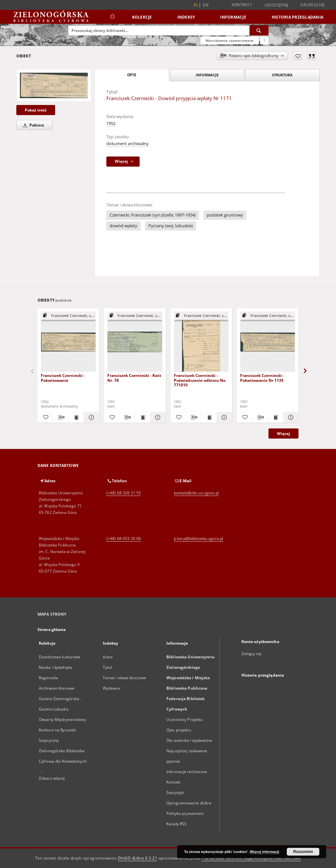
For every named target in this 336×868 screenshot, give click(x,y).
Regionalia (48, 678)
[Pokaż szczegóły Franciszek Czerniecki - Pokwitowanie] (90, 417)
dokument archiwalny (128, 144)
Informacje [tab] (207, 75)
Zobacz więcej (52, 778)
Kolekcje (142, 17)
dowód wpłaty (123, 226)
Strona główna (52, 629)
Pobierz (32, 125)
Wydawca (112, 688)
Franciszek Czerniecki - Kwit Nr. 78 (134, 378)
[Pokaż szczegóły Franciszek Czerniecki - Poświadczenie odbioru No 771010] (223, 417)
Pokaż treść (36, 110)
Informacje (233, 17)
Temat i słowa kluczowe (125, 678)
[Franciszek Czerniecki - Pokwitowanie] (68, 342)
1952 (111, 123)
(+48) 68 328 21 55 (124, 493)
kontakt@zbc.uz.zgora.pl (196, 493)
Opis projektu (179, 730)
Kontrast (242, 5)
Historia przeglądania (298, 17)
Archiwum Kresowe (57, 688)
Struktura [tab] (282, 75)
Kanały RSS (176, 824)
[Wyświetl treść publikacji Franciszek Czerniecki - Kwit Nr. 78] (143, 417)
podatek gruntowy (225, 215)
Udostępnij (276, 5)
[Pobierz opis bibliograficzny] (60, 417)
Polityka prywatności (185, 813)
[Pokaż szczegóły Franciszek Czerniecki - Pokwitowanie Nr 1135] (290, 417)
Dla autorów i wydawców (189, 740)
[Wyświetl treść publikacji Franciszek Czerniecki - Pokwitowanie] (76, 417)
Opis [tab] (132, 75)
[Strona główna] (112, 17)
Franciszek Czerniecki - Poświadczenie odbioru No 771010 (200, 380)
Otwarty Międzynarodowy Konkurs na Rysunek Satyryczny (62, 730)
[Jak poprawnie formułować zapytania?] (264, 40)
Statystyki (175, 793)
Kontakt (173, 782)
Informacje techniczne (187, 772)
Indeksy (186, 17)
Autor (108, 657)
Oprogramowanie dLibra (189, 803)
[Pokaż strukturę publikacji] (68, 316)
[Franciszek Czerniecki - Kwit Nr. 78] (135, 342)
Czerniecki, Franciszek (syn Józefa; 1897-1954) (153, 215)
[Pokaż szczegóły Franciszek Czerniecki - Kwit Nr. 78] (157, 417)
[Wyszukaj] (259, 30)
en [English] (206, 5)
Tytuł (107, 667)
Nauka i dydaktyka (56, 667)
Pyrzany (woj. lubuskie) (171, 226)
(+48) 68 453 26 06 (124, 539)
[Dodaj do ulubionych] (298, 56)
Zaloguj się (313, 5)
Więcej (283, 434)
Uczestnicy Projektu (184, 719)
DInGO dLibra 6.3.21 (138, 858)
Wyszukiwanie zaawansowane (230, 40)
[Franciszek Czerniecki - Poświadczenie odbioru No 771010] (201, 342)
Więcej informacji (265, 852)
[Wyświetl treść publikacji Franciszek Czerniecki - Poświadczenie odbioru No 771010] (209, 417)
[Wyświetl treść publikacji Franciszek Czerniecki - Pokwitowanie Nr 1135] (275, 417)
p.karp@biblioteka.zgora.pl (199, 539)
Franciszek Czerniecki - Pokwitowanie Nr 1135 (262, 378)
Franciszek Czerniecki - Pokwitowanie (63, 378)
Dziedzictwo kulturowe (60, 657)
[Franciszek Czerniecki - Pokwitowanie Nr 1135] (268, 342)
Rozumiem (303, 852)
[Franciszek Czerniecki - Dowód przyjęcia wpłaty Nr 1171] (54, 85)
